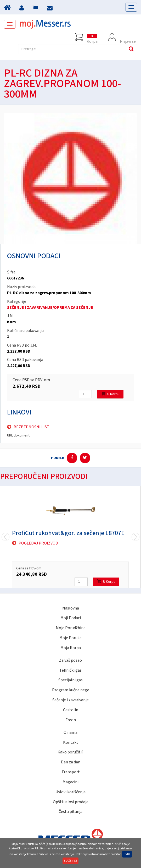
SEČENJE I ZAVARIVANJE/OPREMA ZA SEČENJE (50, 308)
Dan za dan (71, 762)
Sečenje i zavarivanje (70, 700)
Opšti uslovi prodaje (71, 802)
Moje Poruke (70, 638)
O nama (70, 732)
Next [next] (5, 537)
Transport (71, 772)
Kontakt (71, 742)
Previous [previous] (136, 537)
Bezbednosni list (32, 427)
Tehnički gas (70, 670)
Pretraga (131, 49)
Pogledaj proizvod (38, 543)
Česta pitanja (70, 812)
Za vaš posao (70, 660)
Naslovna (71, 608)
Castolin (71, 710)
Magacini (70, 782)
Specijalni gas (70, 680)
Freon (71, 720)
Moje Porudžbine (71, 628)
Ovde (127, 854)
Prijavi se (128, 37)
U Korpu (110, 394)
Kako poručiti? (70, 752)
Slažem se (70, 861)
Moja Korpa (71, 648)
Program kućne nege (71, 690)
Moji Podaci (71, 618)
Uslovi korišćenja (70, 792)
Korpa (92, 37)
